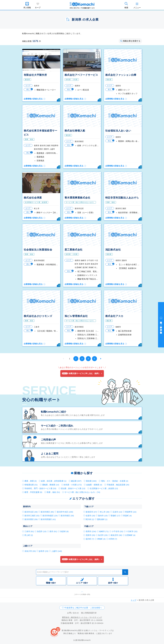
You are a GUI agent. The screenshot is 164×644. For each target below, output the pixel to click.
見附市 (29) (90, 535)
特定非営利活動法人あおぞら (122, 198)
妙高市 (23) (44, 551)
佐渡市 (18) (90, 516)
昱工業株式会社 (74, 250)
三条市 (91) (29, 531)
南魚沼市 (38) (116, 535)
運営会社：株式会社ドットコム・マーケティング (82, 617)
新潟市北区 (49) (31, 512)
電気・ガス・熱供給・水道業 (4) (115, 481)
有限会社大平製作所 (35, 75)
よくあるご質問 (50, 454)
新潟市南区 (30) (67, 516)
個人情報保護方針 (89, 613)
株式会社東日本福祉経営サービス (41, 133)
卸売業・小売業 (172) (73, 485)
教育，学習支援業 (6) (33, 492)
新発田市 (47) (91, 512)
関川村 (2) (90, 519)
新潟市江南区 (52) (32, 516)
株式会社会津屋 (33, 198)
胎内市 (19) (103, 516)
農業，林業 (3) (31, 481)
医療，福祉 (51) (53, 492)
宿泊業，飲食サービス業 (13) (73, 488)
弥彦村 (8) (64, 531)
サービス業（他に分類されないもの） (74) (82, 492)
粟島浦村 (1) (102, 519)
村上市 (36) (105, 512)
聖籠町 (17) (115, 516)
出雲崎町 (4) (130, 535)
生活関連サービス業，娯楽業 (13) (104, 488)
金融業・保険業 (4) (94, 485)
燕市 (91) (53, 531)
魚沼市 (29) (103, 535)
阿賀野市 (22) (131, 512)
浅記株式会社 (113, 250)
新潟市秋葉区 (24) (50, 516)
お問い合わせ (73, 613)
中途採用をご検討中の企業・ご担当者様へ (83, 608)
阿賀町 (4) (127, 516)
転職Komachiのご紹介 (54, 412)
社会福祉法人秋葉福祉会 (38, 250)
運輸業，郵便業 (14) (51, 485)
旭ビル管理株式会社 (76, 316)
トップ (133, 600)
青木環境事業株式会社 (77, 198)
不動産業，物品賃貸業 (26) (118, 485)
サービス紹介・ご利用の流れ (57, 426)
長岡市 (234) (91, 531)
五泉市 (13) (117, 512)
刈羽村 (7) (113, 539)
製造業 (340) (91, 481)
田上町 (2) (29, 535)
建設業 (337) (76, 481)
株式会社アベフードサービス (81, 75)
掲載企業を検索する (130, 41)
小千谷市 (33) (117, 531)
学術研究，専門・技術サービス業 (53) (40, 488)
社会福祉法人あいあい (118, 131)
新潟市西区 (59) (31, 519)
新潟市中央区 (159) (65, 512)
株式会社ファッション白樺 (121, 75)
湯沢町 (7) (90, 539)
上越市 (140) (57, 551)
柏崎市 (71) (104, 531)
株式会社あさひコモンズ (38, 316)
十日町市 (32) (132, 531)
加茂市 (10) (42, 531)
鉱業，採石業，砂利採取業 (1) (54, 481)
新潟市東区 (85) (47, 512)
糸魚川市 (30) (30, 551)
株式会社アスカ (114, 316)
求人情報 (27, 8)
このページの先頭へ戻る (82, 594)
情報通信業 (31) (31, 485)
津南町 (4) (101, 539)
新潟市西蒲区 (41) (48, 519)
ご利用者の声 (48, 440)
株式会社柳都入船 (75, 131)
